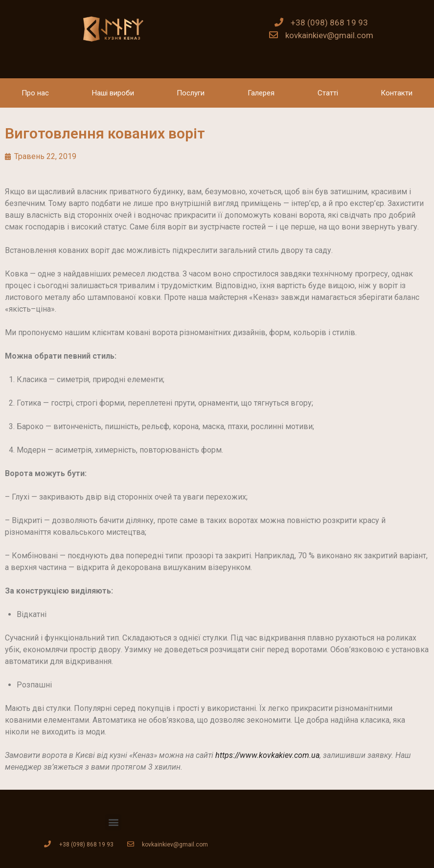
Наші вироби (113, 93)
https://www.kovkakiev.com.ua (267, 755)
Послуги (191, 93)
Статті (328, 93)
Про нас (35, 93)
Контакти (397, 93)
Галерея (261, 93)
